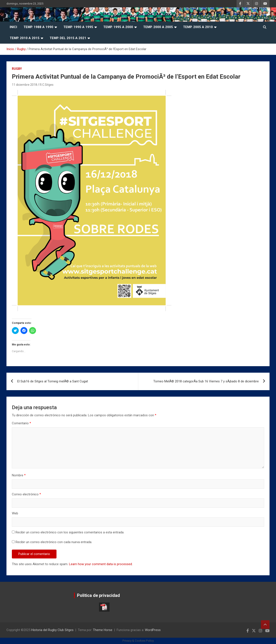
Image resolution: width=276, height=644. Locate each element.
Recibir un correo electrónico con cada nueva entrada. (54, 542)
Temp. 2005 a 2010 (198, 27)
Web (15, 513)
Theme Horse (103, 630)
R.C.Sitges (47, 85)
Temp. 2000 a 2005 (158, 27)
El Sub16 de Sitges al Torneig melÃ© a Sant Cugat (53, 381)
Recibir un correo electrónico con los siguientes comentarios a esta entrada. (70, 532)
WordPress (153, 630)
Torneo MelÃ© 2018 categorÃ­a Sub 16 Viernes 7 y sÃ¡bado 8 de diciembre (206, 381)
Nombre (19, 475)
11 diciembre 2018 (24, 85)
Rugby (17, 69)
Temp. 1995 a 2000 (118, 27)
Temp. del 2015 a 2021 (68, 38)
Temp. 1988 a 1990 (38, 27)
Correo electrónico (26, 494)
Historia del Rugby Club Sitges (52, 630)
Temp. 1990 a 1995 (78, 27)
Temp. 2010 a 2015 (25, 38)
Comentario (21, 423)
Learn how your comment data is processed (100, 564)
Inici (13, 27)
